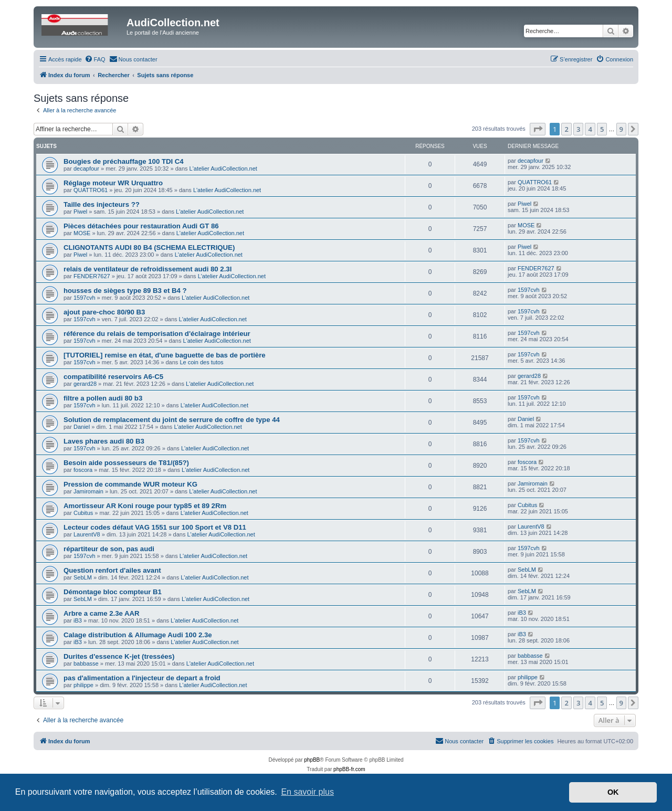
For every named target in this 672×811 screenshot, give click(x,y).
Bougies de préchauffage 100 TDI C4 (124, 161)
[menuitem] (95, 59)
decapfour (86, 168)
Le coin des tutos (201, 362)
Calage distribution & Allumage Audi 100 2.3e (138, 635)
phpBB (312, 760)
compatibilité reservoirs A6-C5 (113, 377)
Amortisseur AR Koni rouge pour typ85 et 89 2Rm (145, 506)
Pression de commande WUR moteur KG (130, 484)
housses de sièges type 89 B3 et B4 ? (125, 291)
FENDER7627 (92, 276)
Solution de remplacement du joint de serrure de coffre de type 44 (172, 420)
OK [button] (613, 792)
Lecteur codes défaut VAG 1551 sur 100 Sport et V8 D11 (155, 527)
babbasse (86, 663)
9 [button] (621, 129)
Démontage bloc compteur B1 (113, 592)
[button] (538, 129)
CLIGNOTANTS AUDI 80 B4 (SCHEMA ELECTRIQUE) (149, 247)
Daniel (82, 427)
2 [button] (566, 129)
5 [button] (602, 129)
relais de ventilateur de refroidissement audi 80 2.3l (148, 269)
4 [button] (590, 129)
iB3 (78, 620)
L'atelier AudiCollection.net (223, 168)
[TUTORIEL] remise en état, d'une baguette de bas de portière (165, 355)
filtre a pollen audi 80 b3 (103, 398)
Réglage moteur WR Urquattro (113, 183)
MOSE (82, 233)
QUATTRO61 (91, 190)
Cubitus (83, 513)
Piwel (80, 212)
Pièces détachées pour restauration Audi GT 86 (141, 226)
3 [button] (578, 129)
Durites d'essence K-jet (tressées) (119, 656)
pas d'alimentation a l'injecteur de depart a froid (142, 678)
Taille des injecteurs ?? (102, 204)
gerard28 (85, 384)
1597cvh (85, 298)
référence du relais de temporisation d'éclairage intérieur (157, 334)
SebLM (83, 577)
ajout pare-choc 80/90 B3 (104, 312)
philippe (83, 685)
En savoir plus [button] (307, 792)
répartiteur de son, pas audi (109, 549)
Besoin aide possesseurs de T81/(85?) (126, 463)
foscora (83, 470)
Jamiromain (88, 491)
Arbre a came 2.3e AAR (102, 613)
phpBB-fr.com (349, 769)
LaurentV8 (87, 534)
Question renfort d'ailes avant (112, 570)
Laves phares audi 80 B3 (104, 441)
